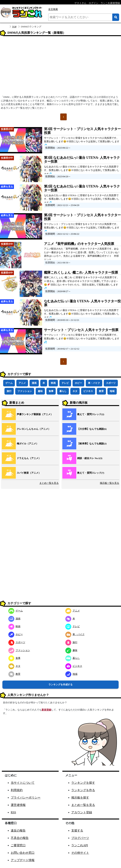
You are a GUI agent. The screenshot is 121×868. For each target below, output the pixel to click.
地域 (112, 391)
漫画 (34, 383)
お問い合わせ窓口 (23, 853)
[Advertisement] (61, 67)
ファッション (25, 391)
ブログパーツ (80, 838)
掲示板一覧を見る (109, 483)
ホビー (78, 383)
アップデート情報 (23, 860)
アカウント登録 (82, 812)
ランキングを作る (83, 790)
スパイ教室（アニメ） (29, 473)
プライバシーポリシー (26, 798)
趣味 (40, 391)
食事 (51, 391)
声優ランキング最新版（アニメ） (35, 414)
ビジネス (88, 391)
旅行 (9, 391)
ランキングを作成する (61, 685)
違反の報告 (18, 830)
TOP (14, 27)
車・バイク (94, 383)
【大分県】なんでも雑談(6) (92, 429)
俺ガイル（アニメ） (28, 444)
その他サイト (80, 853)
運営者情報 (18, 805)
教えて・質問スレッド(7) (91, 473)
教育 (101, 391)
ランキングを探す (83, 783)
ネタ (75, 391)
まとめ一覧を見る (49, 483)
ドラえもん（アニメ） (29, 458)
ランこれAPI (80, 845)
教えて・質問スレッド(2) (91, 414)
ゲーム (9, 383)
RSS (13, 812)
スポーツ (111, 383)
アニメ (22, 383)
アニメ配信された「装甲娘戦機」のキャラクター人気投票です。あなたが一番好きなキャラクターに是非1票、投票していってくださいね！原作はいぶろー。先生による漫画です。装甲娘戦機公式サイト (82, 252)
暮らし (63, 391)
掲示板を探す (80, 798)
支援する (77, 830)
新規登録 (46, 710)
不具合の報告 (20, 838)
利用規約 (17, 790)
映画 (53, 383)
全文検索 (53, 9)
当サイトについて (23, 783)
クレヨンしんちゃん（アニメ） (34, 429)
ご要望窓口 (18, 845)
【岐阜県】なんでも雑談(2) (92, 444)
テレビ (65, 383)
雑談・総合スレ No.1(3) (90, 458)
